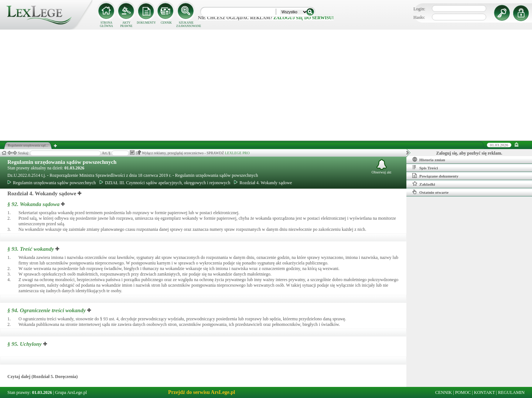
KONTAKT (485, 392)
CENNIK (166, 23)
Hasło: (419, 17)
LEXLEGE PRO (237, 153)
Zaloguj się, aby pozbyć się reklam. (469, 153)
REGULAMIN (511, 392)
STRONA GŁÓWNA (106, 24)
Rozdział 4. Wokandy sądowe (263, 183)
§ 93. (31, 249)
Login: (419, 9)
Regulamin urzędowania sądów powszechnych (62, 162)
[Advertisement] (266, 85)
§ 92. (33, 204)
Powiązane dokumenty (435, 176)
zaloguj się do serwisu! (303, 18)
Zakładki (424, 184)
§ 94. (47, 310)
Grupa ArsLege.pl (71, 392)
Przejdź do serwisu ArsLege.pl (202, 392)
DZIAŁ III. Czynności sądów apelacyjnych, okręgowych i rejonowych (165, 183)
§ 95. (25, 344)
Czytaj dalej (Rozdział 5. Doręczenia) (42, 377)
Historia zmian (429, 159)
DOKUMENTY (146, 23)
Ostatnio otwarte (430, 192)
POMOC (463, 392)
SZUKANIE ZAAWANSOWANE (186, 24)
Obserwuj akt (382, 167)
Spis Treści (425, 168)
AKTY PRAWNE (126, 24)
